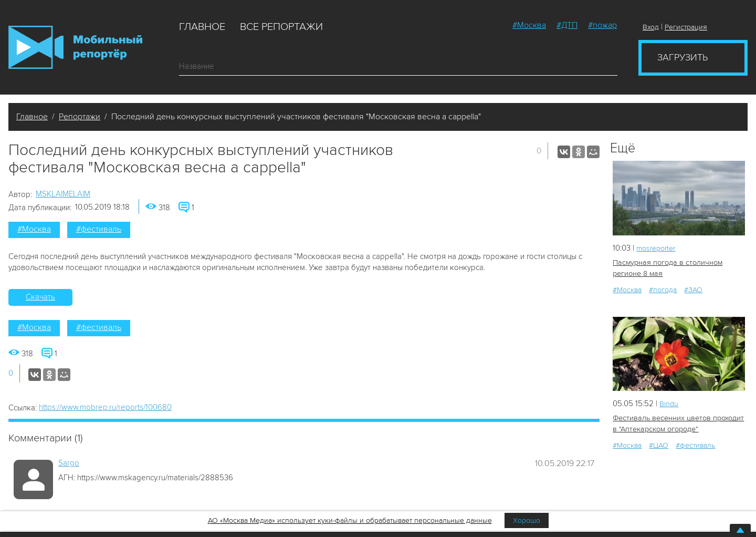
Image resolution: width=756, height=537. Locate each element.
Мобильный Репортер (75, 47)
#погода (663, 289)
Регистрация (686, 27)
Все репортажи (281, 27)
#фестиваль (99, 229)
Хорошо (527, 520)
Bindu (669, 403)
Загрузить (682, 57)
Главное (202, 27)
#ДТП (567, 25)
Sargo (69, 463)
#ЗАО (693, 289)
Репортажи (80, 117)
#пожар (602, 25)
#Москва (529, 25)
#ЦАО (659, 444)
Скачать (40, 297)
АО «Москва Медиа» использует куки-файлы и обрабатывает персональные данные (350, 520)
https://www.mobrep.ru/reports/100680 (105, 407)
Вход (651, 27)
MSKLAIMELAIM (63, 194)
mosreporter (658, 248)
